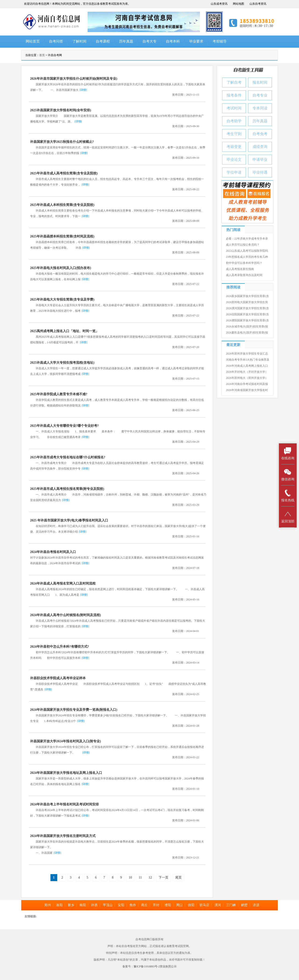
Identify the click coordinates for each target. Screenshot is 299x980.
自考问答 (56, 41)
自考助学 (234, 121)
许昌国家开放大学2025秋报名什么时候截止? (62, 142)
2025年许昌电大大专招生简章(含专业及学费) (62, 300)
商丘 (144, 905)
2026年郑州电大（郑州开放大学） (247, 378)
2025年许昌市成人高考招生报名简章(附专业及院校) (67, 489)
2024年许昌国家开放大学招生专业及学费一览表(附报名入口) (74, 710)
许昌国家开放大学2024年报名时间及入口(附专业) (66, 741)
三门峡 (231, 905)
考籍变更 (234, 147)
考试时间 (234, 108)
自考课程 (103, 41)
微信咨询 (288, 475)
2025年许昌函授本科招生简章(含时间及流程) (62, 236)
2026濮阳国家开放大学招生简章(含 (247, 320)
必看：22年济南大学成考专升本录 (247, 239)
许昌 (94, 905)
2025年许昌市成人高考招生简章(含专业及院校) (64, 173)
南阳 (83, 905)
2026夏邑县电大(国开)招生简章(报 (247, 333)
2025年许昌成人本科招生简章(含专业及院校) (62, 205)
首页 (42, 55)
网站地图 (238, 4)
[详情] (83, 90)
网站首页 (33, 41)
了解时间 (79, 41)
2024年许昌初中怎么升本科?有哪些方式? (60, 647)
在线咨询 (288, 454)
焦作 (133, 905)
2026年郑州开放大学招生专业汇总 (247, 354)
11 (140, 878)
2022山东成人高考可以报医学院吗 (247, 251)
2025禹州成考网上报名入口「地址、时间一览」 (64, 331)
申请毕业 (260, 160)
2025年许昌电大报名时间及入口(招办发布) (61, 268)
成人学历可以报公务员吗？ (243, 245)
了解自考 (234, 82)
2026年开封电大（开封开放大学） (247, 372)
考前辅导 (220, 41)
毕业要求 (196, 41)
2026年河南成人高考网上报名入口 (247, 366)
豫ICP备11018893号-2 (147, 966)
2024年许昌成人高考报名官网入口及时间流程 (63, 583)
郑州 (48, 905)
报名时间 (260, 82)
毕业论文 (234, 160)
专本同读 (260, 108)
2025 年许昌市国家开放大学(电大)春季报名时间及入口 (69, 520)
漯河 (218, 905)
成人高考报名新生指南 (240, 269)
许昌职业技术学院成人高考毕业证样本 (58, 678)
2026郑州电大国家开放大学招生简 (247, 302)
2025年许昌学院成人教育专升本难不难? (59, 394)
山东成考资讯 (219, 4)
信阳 (191, 905)
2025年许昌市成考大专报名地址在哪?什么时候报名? (68, 457)
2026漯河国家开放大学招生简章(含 (247, 308)
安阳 (121, 905)
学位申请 (234, 172)
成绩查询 (260, 147)
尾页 (178, 878)
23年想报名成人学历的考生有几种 (247, 257)
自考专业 (260, 95)
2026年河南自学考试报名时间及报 (247, 384)
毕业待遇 (260, 172)
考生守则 (234, 134)
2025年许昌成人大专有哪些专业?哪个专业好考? (64, 426)
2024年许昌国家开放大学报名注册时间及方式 (63, 836)
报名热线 (288, 496)
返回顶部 (288, 517)
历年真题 (126, 41)
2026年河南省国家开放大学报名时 (247, 390)
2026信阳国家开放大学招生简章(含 (247, 314)
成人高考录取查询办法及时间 (244, 275)
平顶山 (108, 905)
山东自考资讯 (258, 4)
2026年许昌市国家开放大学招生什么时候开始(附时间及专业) (74, 79)
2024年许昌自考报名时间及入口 (53, 552)
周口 (179, 905)
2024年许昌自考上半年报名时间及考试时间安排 (64, 804)
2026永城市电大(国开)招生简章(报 (247, 327)
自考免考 (260, 134)
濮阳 (168, 905)
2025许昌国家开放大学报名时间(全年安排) (61, 110)
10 (130, 878)
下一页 (164, 878)
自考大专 (149, 41)
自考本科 (173, 41)
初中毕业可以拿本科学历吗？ (244, 263)
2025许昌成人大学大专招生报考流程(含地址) (62, 363)
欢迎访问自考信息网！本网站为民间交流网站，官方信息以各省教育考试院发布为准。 (77, 4)
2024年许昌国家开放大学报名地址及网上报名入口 (66, 773)
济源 (256, 905)
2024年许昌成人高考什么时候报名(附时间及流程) (66, 615)
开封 (156, 905)
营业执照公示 (168, 966)
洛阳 (59, 905)
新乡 (71, 905)
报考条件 (234, 95)
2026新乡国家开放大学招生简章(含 (247, 296)
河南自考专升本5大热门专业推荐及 (248, 360)
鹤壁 (244, 905)
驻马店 (204, 905)
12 (150, 878)
